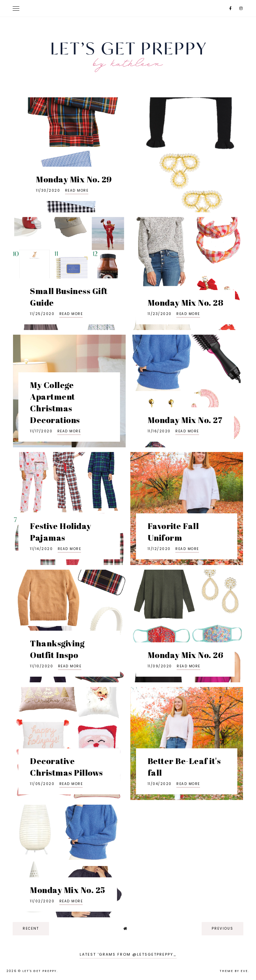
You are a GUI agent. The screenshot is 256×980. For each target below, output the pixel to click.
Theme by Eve (234, 971)
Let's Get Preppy (39, 971)
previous (222, 928)
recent (31, 928)
